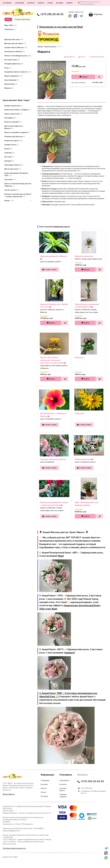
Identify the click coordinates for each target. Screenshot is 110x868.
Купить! (85, 77)
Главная (40, 46)
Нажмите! (70, 653)
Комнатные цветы (50, 46)
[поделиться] (69, 57)
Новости (41, 3)
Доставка (60, 3)
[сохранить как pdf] (97, 57)
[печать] (82, 57)
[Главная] (12, 779)
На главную (7, 3)
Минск (8, 19)
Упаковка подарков (63, 796)
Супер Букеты (64, 780)
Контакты (31, 3)
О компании (19, 3)
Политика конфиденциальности (14, 848)
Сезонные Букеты (63, 789)
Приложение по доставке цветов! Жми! (61, 27)
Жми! (61, 556)
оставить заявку (51, 270)
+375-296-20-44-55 (50, 14)
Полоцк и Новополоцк (22, 19)
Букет (12, 794)
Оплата (50, 3)
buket (69, 3)
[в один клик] (99, 77)
